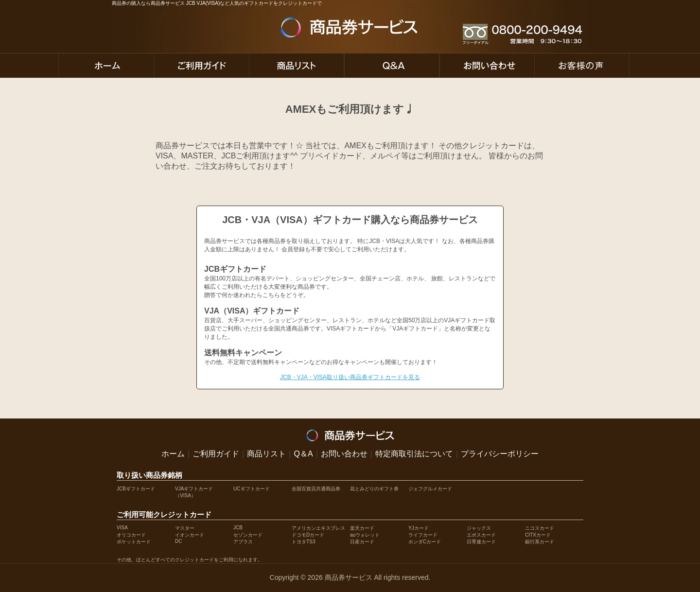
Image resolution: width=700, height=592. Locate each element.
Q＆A (303, 454)
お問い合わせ (344, 454)
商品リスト (266, 454)
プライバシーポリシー (500, 454)
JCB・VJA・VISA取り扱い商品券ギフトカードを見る (350, 377)
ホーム (173, 454)
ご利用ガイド (216, 454)
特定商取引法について (414, 454)
